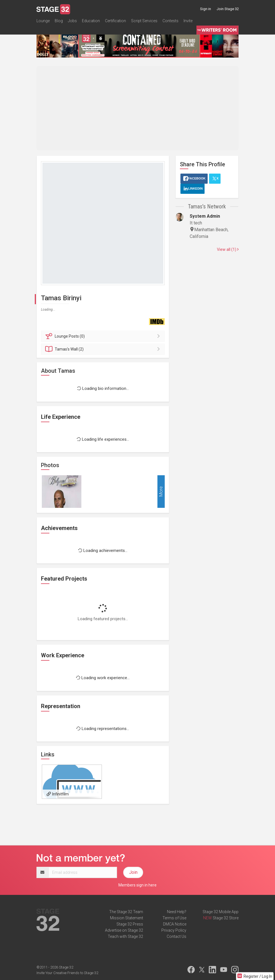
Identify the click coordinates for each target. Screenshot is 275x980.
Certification (115, 21)
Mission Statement (127, 918)
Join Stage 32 (228, 9)
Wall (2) (104, 349)
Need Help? (177, 912)
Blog (59, 21)
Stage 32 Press (130, 924)
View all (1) (228, 249)
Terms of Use (174, 918)
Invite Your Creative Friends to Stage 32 (67, 973)
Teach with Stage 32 (125, 936)
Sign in (206, 9)
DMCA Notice (175, 924)
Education (91, 21)
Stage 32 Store (226, 918)
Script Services (144, 21)
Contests (170, 21)
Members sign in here (137, 885)
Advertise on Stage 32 (124, 930)
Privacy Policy (174, 930)
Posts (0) (104, 336)
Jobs (72, 21)
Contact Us (177, 936)
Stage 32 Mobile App (221, 912)
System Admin (205, 216)
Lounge (43, 21)
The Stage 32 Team (126, 912)
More (161, 491)
